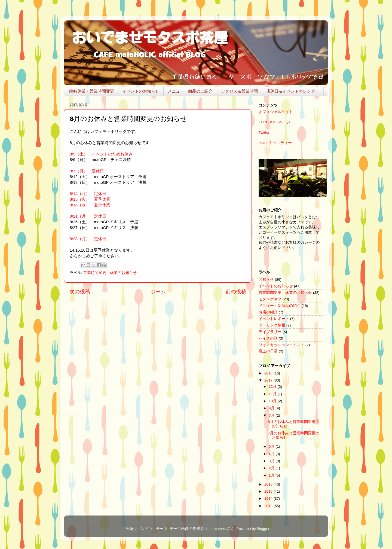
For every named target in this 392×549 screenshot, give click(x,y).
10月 (273, 401)
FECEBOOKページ (275, 122)
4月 (272, 454)
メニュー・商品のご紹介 (190, 91)
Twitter (264, 132)
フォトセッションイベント (281, 345)
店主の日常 (268, 351)
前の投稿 (236, 292)
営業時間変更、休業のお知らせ (110, 273)
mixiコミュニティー (275, 143)
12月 (273, 387)
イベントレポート (274, 319)
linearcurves (216, 529)
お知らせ (266, 280)
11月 (273, 394)
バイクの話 (268, 338)
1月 (272, 475)
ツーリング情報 (272, 325)
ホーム (158, 292)
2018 (269, 373)
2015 (269, 491)
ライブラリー (270, 332)
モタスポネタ (270, 299)
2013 (269, 506)
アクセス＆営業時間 (239, 91)
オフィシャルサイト (276, 112)
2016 (269, 484)
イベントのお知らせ (141, 91)
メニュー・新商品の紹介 (280, 306)
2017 (269, 380)
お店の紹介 (268, 312)
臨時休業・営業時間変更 (92, 91)
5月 (272, 446)
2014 (269, 498)
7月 (272, 415)
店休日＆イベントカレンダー (293, 91)
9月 (272, 408)
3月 (272, 461)
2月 (272, 468)
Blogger (263, 529)
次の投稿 (80, 292)
